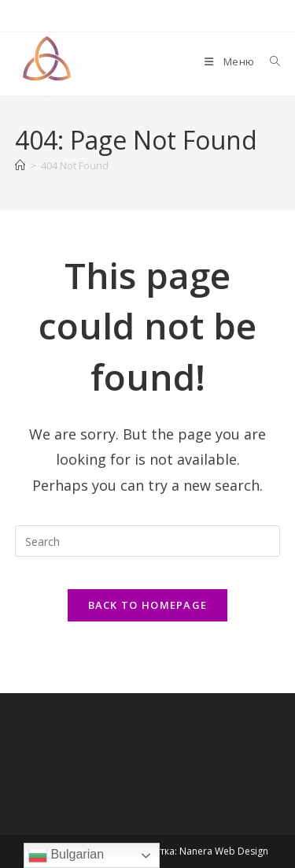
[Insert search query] (148, 541)
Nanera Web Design (224, 851)
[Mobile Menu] (230, 61)
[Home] (20, 165)
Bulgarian (66, 855)
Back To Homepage (148, 605)
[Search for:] (269, 61)
